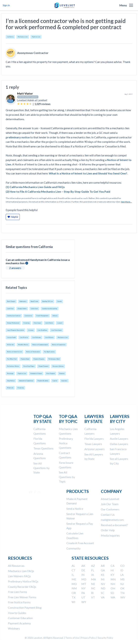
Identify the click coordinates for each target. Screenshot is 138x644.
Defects (55, 316)
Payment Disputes (39, 359)
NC (93, 588)
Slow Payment (51, 373)
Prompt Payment (43, 366)
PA (83, 593)
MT (84, 584)
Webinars (14, 628)
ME (74, 579)
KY (112, 575)
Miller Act (10, 345)
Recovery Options (58, 366)
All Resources (16, 566)
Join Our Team (110, 504)
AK (83, 566)
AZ (93, 566)
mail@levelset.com (112, 520)
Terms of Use (72, 638)
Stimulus (62, 373)
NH (113, 584)
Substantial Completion (26, 381)
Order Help (108, 530)
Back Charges (11, 301)
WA (113, 597)
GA (103, 570)
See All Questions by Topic (67, 477)
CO (122, 566)
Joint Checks (49, 323)
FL (93, 570)
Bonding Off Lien (48, 301)
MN (113, 579)
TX (74, 597)
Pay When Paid (12, 359)
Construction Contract (14, 316)
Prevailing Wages (29, 366)
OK (122, 588)
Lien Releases (37, 337)
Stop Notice (11, 381)
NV (103, 584)
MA (94, 579)
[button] (131, 5)
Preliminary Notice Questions (66, 443)
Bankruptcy (23, 301)
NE (93, 584)
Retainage (10, 373)
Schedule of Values (36, 373)
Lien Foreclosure (57, 330)
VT (93, 597)
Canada (59, 301)
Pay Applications (49, 352)
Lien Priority (24, 337)
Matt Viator (25, 93)
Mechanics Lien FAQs (21, 571)
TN (122, 593)
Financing (21, 388)
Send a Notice (75, 509)
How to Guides (17, 613)
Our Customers (110, 509)
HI (112, 570)
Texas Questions (43, 448)
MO (74, 584)
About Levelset (110, 499)
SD (112, 593)
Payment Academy (43, 381)
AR (103, 566)
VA (103, 597)
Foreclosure (37, 323)
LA (122, 575)
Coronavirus (28, 316)
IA (93, 575)
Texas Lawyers (93, 444)
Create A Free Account (80, 543)
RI (92, 593)
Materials (10, 388)
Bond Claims (34, 301)
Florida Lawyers (94, 439)
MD (84, 579)
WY (84, 602)
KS (103, 575)
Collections (34, 309)
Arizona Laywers (94, 449)
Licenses (31, 330)
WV (123, 597)
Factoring (27, 323)
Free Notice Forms (19, 602)
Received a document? (114, 525)
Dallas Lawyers (119, 444)
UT (83, 597)
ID (122, 570)
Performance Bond (54, 359)
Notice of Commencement (40, 345)
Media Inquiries (110, 535)
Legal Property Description (15, 330)
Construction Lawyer (28, 97)
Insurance (64, 381)
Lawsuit (60, 323)
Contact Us (108, 515)
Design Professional (13, 323)
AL (73, 566)
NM (74, 588)
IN (83, 575)
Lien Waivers (49, 337)
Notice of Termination (33, 352)
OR (74, 593)
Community (73, 548)
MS (122, 579)
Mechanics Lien (23, 37)
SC (103, 593)
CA (113, 566)
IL (73, 575)
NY (83, 588)
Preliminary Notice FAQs (23, 581)
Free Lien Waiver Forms (22, 597)
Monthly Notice (23, 345)
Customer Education (20, 618)
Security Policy (105, 638)
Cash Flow (10, 309)
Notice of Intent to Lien (15, 352)
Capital (55, 381)
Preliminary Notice (13, 366)
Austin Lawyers (119, 439)
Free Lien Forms (18, 592)
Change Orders (22, 309)
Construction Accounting (50, 309)
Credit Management (42, 316)
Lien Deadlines (42, 330)
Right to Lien (36, 37)
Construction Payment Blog (25, 608)
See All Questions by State (41, 468)
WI (74, 602)
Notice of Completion (59, 345)
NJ (122, 584)
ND (103, 588)
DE (83, 570)
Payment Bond (25, 359)
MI (103, 579)
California (10, 37)
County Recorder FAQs (22, 587)
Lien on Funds (11, 337)
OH (113, 588)
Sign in (6, 5)
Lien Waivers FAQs (19, 576)
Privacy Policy (88, 638)
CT (74, 570)
